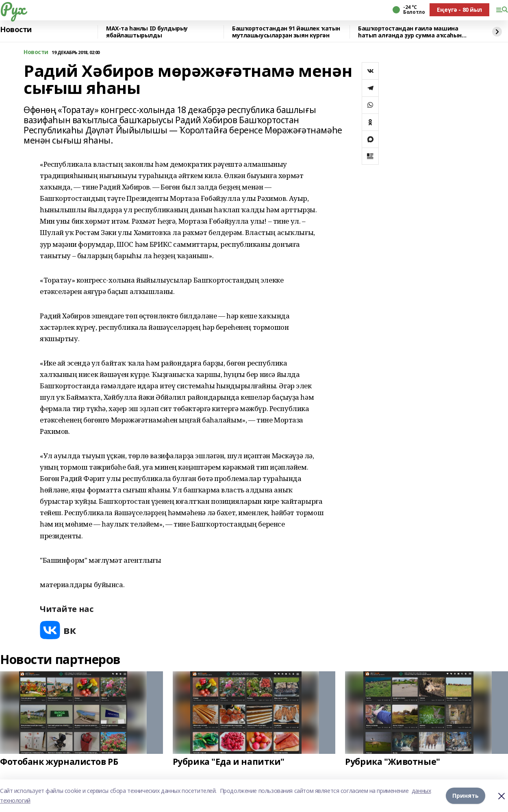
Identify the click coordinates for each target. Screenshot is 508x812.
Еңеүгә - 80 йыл (459, 10)
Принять (466, 796)
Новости (16, 30)
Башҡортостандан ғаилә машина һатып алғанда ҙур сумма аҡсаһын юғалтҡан (410, 32)
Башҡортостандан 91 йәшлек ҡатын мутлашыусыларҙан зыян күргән (286, 32)
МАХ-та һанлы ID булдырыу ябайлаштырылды (147, 32)
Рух (13, 9)
